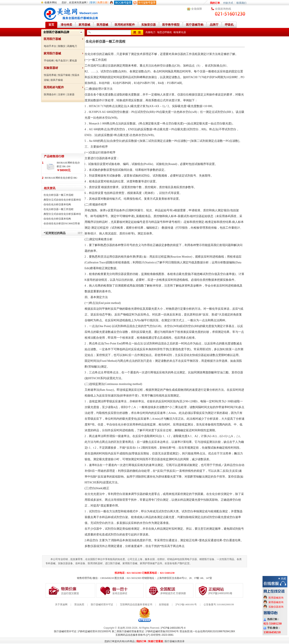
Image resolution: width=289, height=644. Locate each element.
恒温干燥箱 (64, 75)
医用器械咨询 (276, 598)
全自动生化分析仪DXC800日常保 (62, 223)
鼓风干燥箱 (57, 80)
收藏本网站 (51, 2)
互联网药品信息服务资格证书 (136, 605)
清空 (80, 233)
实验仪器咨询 (276, 607)
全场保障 (197, 9)
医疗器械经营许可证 (102, 605)
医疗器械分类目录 (175, 641)
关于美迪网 (61, 605)
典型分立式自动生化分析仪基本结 (62, 200)
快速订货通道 (156, 641)
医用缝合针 (50, 94)
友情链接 (164, 605)
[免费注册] (103, 2)
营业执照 (79, 605)
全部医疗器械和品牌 (56, 32)
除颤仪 (62, 46)
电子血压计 (62, 61)
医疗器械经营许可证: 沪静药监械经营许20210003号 (83, 631)
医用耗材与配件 (54, 87)
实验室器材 (51, 68)
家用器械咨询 (276, 602)
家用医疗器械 (52, 53)
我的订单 (215, 3)
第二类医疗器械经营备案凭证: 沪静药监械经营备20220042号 (145, 631)
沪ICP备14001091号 (186, 605)
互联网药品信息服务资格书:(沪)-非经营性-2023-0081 (144, 635)
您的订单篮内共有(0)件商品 (120, 641)
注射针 (62, 94)
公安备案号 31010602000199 (219, 605)
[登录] (93, 2)
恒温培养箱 (50, 75)
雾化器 (73, 61)
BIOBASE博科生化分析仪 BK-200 (68, 165)
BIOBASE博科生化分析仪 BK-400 (61, 178)
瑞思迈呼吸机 (164, 32)
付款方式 (228, 3)
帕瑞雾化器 (180, 32)
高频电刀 (72, 46)
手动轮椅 (49, 61)
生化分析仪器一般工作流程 (59, 195)
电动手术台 (50, 46)
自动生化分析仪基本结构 (57, 204)
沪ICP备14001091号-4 (173, 628)
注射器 (71, 94)
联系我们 (241, 3)
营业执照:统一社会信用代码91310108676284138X (207, 631)
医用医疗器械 (52, 39)
